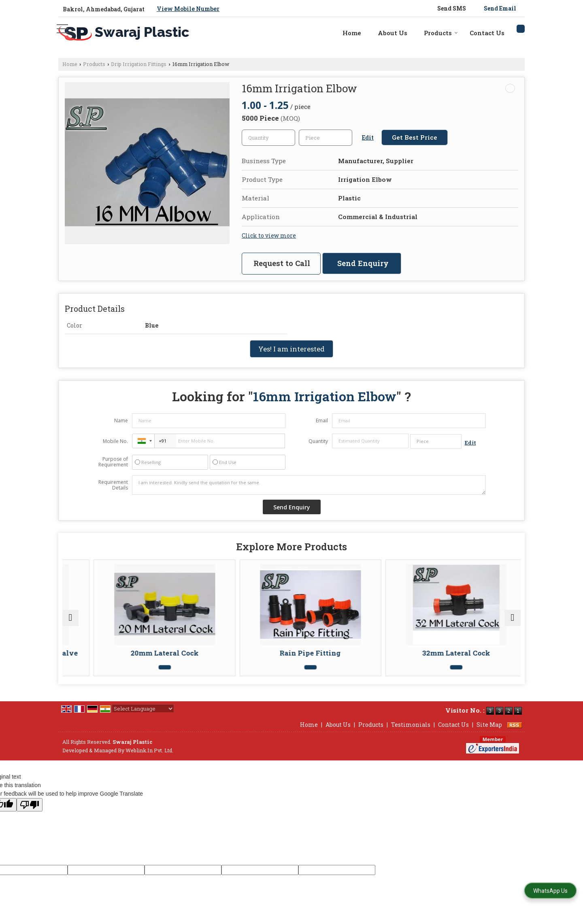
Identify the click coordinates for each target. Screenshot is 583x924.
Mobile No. (115, 441)
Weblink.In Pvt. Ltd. (149, 758)
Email (322, 420)
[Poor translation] (30, 813)
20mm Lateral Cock (232, 653)
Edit (368, 137)
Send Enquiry (363, 263)
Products (441, 33)
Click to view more (269, 235)
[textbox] (326, 138)
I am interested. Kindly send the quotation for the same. (309, 485)
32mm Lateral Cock (463, 653)
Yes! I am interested (291, 349)
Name (121, 420)
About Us (393, 33)
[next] (513, 622)
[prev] (70, 622)
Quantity (318, 441)
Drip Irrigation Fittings (139, 64)
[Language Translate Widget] (143, 717)
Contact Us (487, 33)
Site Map (489, 733)
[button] (188, 9)
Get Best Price (415, 137)
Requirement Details (113, 485)
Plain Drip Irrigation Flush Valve (116, 657)
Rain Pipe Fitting (347, 653)
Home (352, 33)
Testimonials (411, 733)
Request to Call (282, 263)
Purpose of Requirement (113, 462)
